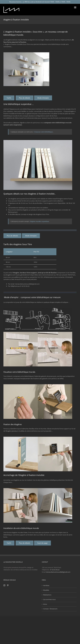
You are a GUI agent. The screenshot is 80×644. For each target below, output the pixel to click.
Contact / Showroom (50, 609)
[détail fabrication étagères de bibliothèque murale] (25, 98)
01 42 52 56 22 (55, 570)
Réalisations (47, 595)
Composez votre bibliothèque (43, 132)
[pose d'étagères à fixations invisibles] (43, 98)
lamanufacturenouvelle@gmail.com (58, 572)
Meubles (46, 590)
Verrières (46, 585)
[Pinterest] (8, 585)
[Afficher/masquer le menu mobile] (75, 7)
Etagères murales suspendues (40, 221)
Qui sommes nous (49, 599)
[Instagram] (4, 585)
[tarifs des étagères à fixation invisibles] (9, 98)
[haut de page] (42, 543)
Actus (45, 604)
